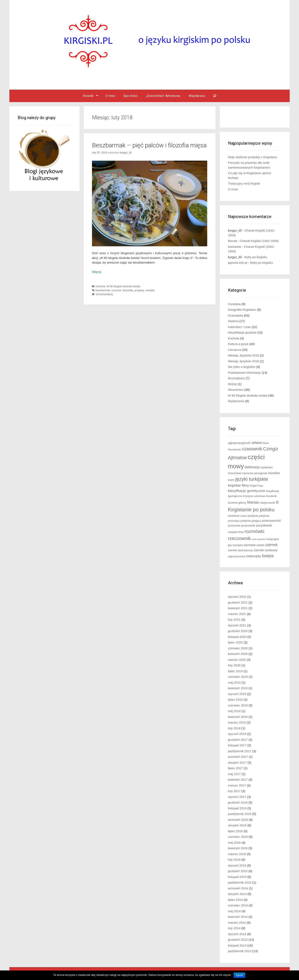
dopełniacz (267, 467)
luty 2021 (234, 619)
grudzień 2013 (238, 940)
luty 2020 (234, 665)
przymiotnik (248, 526)
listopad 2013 (237, 945)
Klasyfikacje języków (242, 332)
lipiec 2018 (235, 700)
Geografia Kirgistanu (242, 310)
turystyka (238, 545)
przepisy (139, 290)
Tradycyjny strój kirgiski (244, 183)
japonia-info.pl (238, 263)
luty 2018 (234, 728)
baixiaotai (235, 247)
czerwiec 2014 (238, 905)
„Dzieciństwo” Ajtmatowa (163, 96)
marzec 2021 (237, 614)
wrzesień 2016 (238, 820)
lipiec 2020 (235, 642)
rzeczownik (239, 538)
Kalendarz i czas (239, 327)
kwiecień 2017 (238, 780)
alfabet (257, 443)
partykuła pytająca (251, 521)
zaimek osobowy (266, 550)
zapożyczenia (237, 556)
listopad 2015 (237, 877)
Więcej (97, 272)
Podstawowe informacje (244, 373)
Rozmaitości (237, 378)
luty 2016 (234, 860)
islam (231, 480)
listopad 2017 (237, 745)
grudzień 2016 (238, 802)
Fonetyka (234, 304)
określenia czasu (237, 516)
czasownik (252, 449)
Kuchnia (100, 286)
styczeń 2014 (237, 934)
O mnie (110, 96)
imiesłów (274, 473)
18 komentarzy (104, 294)
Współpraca (197, 96)
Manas (253, 502)
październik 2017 (240, 751)
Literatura (235, 350)
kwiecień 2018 (238, 717)
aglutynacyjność (239, 443)
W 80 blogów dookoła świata (124, 286)
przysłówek (264, 525)
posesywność (271, 521)
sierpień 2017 (237, 762)
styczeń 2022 (237, 597)
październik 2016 (240, 814)
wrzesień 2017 (238, 757)
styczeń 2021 (237, 625)
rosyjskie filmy (236, 532)
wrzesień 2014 (238, 888)
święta (268, 556)
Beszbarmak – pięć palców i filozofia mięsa (149, 145)
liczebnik (271, 496)
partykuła (253, 516)
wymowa (250, 545)
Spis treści (131, 96)
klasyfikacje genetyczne (247, 491)
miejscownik (267, 503)
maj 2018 (234, 711)
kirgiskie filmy (239, 485)
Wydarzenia (236, 401)
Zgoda (239, 975)
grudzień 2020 (238, 631)
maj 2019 (234, 682)
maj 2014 (234, 911)
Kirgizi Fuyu (256, 486)
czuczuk (116, 290)
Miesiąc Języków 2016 (244, 355)
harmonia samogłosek (255, 473)
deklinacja (252, 467)
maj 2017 (234, 774)
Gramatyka (236, 315)
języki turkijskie (252, 479)
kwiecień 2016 (238, 848)
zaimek (271, 545)
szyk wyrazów (259, 539)
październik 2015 (240, 882)
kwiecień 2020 (238, 654)
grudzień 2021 (238, 602)
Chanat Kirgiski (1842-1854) (259, 241)
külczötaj (128, 290)
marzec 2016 (237, 854)
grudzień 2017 (238, 740)
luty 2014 (234, 928)
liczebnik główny (237, 503)
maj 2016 (234, 843)
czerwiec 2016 (238, 837)
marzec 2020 (237, 660)
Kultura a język (238, 344)
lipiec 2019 (235, 671)
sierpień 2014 (237, 894)
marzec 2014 (237, 923)
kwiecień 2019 (238, 688)
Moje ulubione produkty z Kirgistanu (253, 157)
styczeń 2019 (237, 694)
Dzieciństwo (235, 473)
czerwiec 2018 (238, 705)
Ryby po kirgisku (256, 257)
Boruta (233, 241)
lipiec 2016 (235, 831)
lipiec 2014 (235, 900)
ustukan (150, 290)
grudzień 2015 (238, 871)
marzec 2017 (237, 785)
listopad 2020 (237, 637)
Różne (232, 384)
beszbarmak (103, 290)
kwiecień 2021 (238, 608)
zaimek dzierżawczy (240, 550)
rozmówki (254, 531)
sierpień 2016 (237, 825)
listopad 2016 (237, 808)
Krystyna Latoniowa (254, 496)
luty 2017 (234, 791)
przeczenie (234, 526)
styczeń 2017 (237, 797)
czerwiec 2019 (238, 677)
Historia (233, 321)
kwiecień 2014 (238, 917)
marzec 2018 (237, 722)
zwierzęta (253, 556)
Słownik (88, 96)
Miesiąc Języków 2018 (244, 361)
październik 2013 (240, 951)
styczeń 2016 (237, 865)
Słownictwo (236, 390)
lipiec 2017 (235, 768)
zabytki (260, 545)
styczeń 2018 (237, 734)
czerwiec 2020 (238, 648)
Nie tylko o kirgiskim (242, 367)
